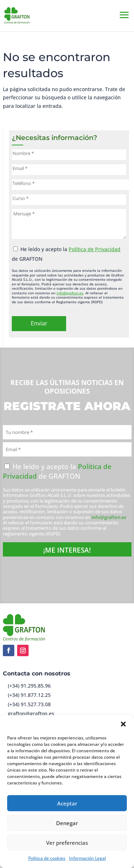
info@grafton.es (70, 293)
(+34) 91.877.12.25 (29, 695)
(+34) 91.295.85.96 (29, 686)
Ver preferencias (67, 843)
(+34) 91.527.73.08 (29, 704)
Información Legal (87, 858)
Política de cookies (47, 858)
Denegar (67, 823)
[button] (123, 724)
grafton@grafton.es (31, 714)
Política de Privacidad (95, 249)
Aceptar (67, 803)
